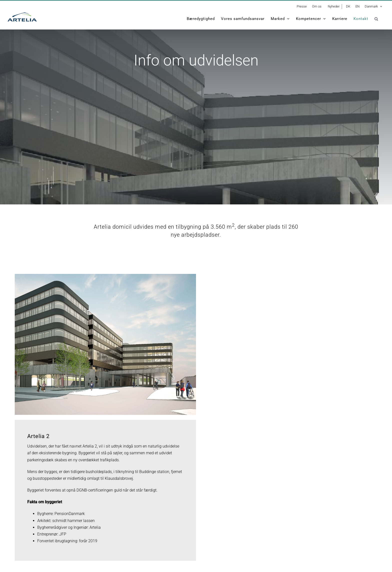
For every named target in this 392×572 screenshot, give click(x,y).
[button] (376, 19)
